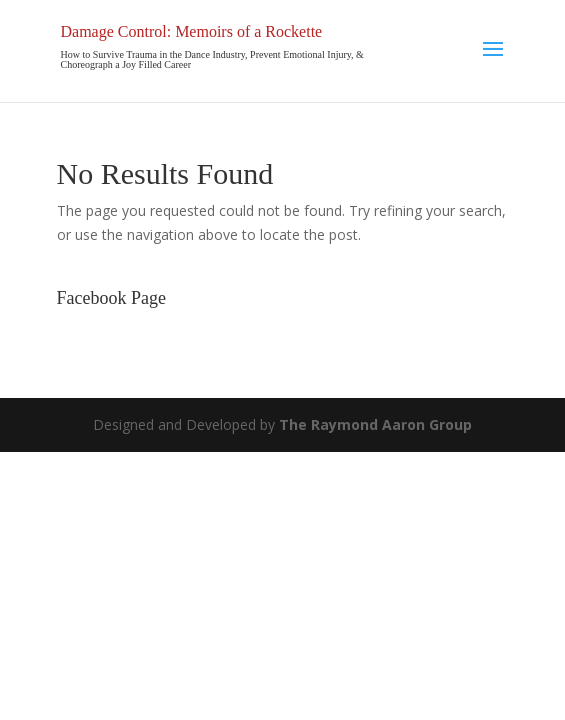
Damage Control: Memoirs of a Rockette (192, 31)
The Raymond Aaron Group (375, 424)
